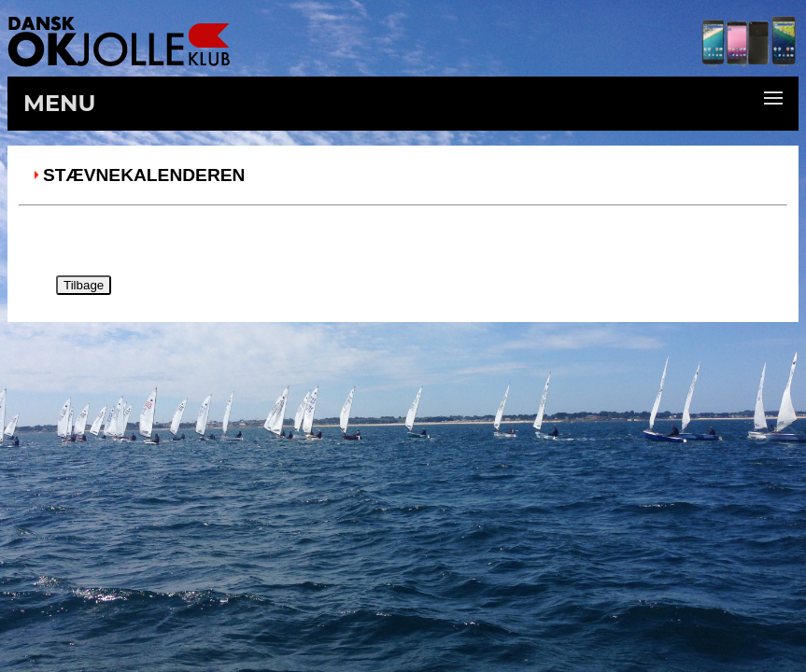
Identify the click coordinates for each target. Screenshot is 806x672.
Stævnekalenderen (144, 175)
